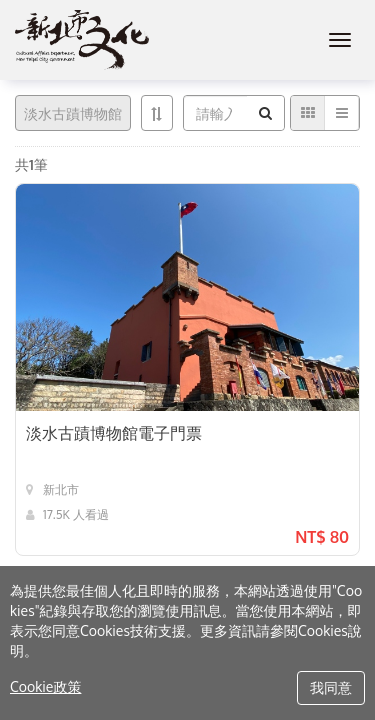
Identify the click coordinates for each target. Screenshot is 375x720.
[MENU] (340, 40)
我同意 (331, 687)
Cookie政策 (45, 686)
